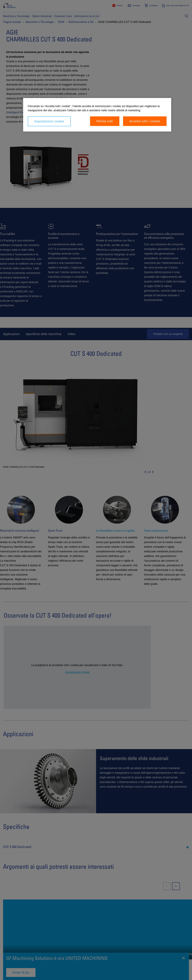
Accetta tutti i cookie (145, 121)
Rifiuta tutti (105, 121)
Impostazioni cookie (49, 121)
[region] (97, 115)
